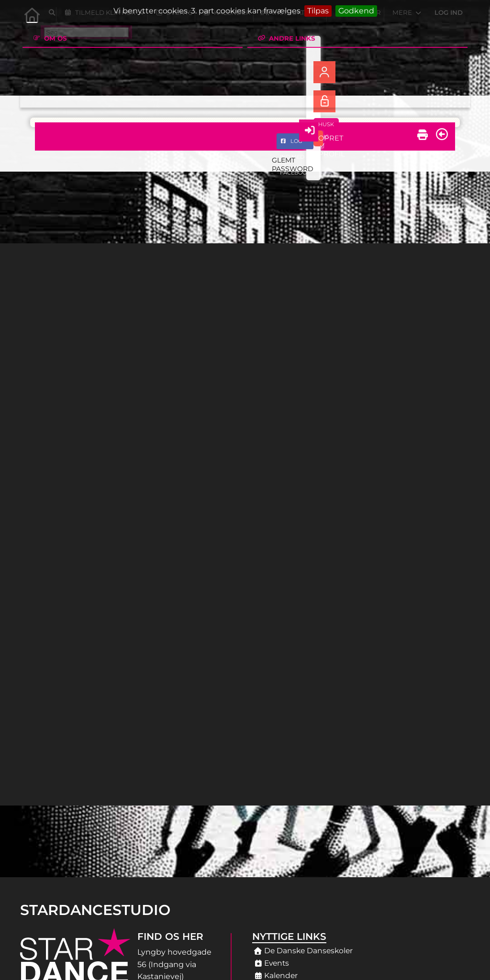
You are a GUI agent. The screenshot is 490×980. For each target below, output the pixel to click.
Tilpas (318, 11)
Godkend (356, 11)
